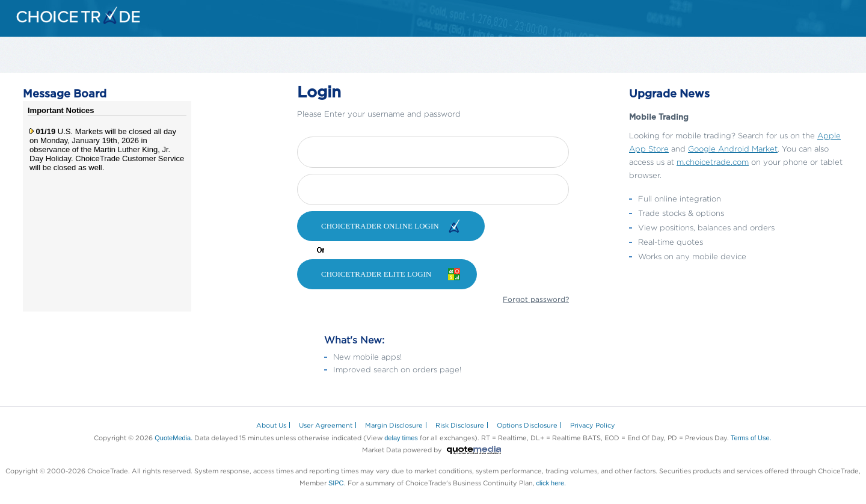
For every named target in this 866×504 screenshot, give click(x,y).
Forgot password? (536, 299)
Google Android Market (733, 149)
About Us (271, 425)
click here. (551, 483)
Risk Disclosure (460, 425)
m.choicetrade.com (713, 162)
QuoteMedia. (174, 438)
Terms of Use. (751, 438)
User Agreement (326, 425)
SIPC (336, 483)
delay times (401, 438)
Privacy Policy (593, 425)
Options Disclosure (527, 425)
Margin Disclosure (394, 425)
